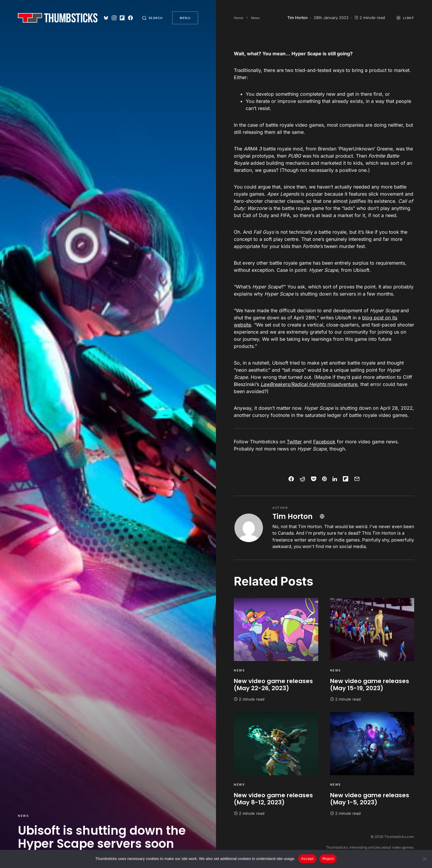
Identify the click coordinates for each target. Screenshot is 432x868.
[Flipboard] (122, 18)
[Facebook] (130, 18)
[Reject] (425, 859)
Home (238, 18)
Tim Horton (293, 516)
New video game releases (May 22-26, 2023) (273, 685)
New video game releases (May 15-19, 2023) (370, 685)
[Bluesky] (106, 18)
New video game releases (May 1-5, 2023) (370, 799)
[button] (152, 18)
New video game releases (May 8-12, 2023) (273, 799)
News (23, 816)
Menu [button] (185, 18)
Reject (328, 859)
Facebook (324, 442)
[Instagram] (114, 18)
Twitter (294, 442)
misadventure (309, 384)
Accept (307, 859)
